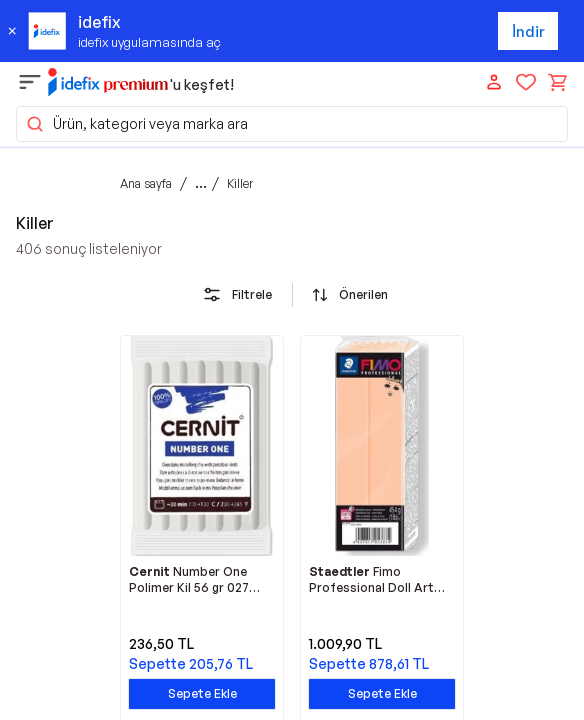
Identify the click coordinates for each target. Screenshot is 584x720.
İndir (528, 31)
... (201, 183)
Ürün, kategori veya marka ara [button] (136, 124)
